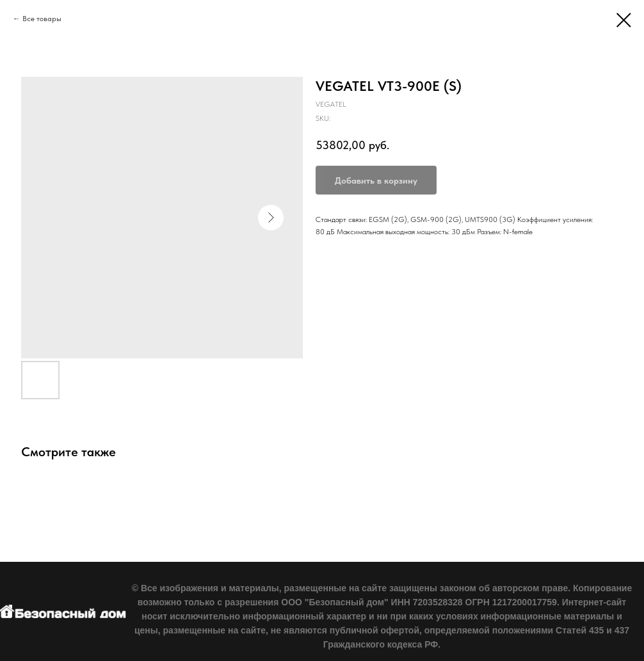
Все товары (42, 19)
